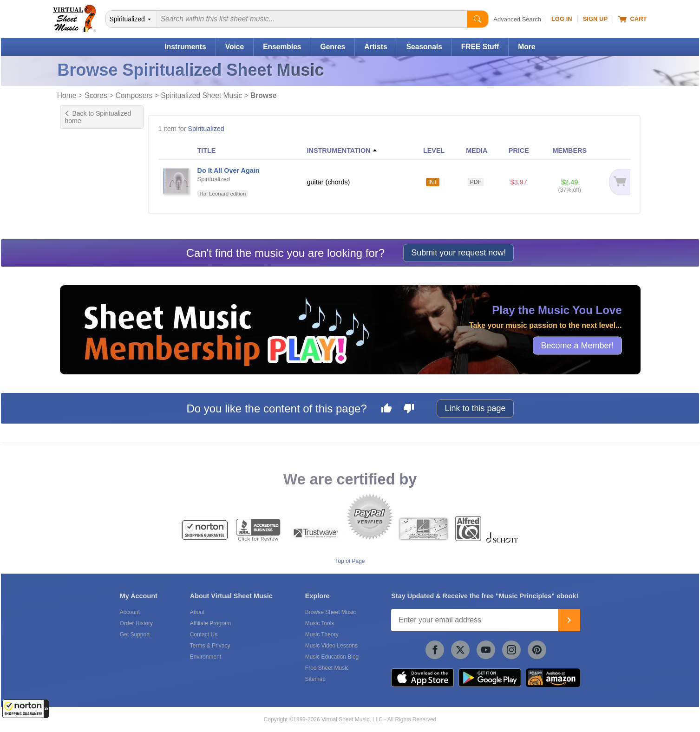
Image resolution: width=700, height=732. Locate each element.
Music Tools (320, 623)
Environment (206, 657)
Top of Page (350, 561)
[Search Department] (131, 19)
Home (67, 95)
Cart (632, 19)
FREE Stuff (480, 47)
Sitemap (315, 679)
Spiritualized (206, 129)
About (197, 612)
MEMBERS (569, 150)
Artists (376, 47)
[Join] (569, 620)
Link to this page (475, 408)
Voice (235, 47)
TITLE (207, 150)
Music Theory (322, 634)
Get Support (135, 634)
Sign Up (595, 19)
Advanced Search (517, 19)
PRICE (519, 150)
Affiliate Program (210, 623)
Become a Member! (577, 346)
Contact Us (204, 634)
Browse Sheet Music (330, 612)
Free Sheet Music (327, 668)
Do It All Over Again (229, 170)
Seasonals (424, 47)
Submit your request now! (458, 253)
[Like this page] (386, 410)
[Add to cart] (615, 182)
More (527, 47)
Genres (333, 47)
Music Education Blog (332, 657)
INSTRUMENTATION (339, 150)
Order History (136, 623)
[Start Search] (478, 19)
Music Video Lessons (331, 646)
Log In (562, 19)
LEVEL (434, 150)
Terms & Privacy (210, 646)
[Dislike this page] (409, 410)
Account (130, 612)
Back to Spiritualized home (98, 117)
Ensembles (282, 47)
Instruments (185, 47)
